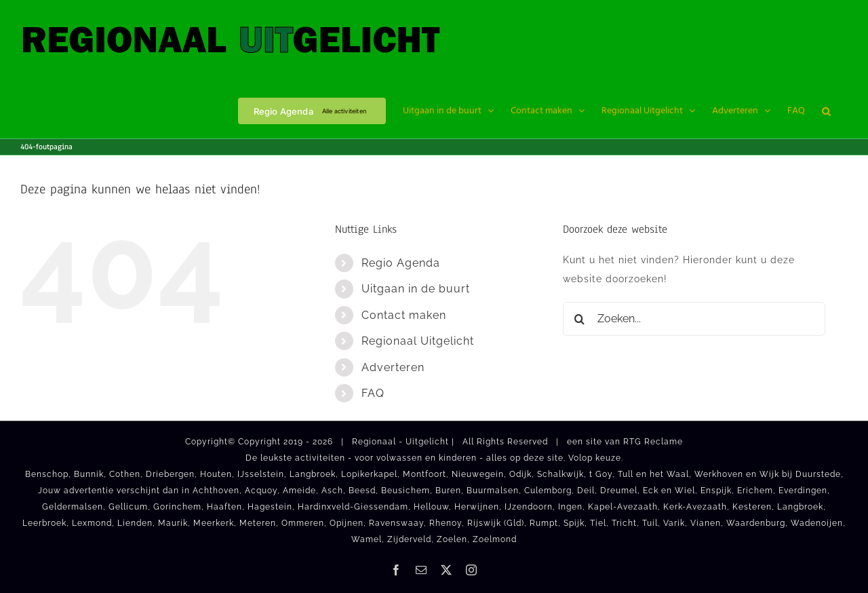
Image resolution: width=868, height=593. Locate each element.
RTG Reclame (653, 442)
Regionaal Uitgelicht (418, 341)
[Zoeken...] (694, 319)
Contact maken (404, 315)
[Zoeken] (580, 319)
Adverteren (393, 367)
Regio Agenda (401, 263)
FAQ (373, 393)
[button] (826, 110)
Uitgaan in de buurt (416, 289)
